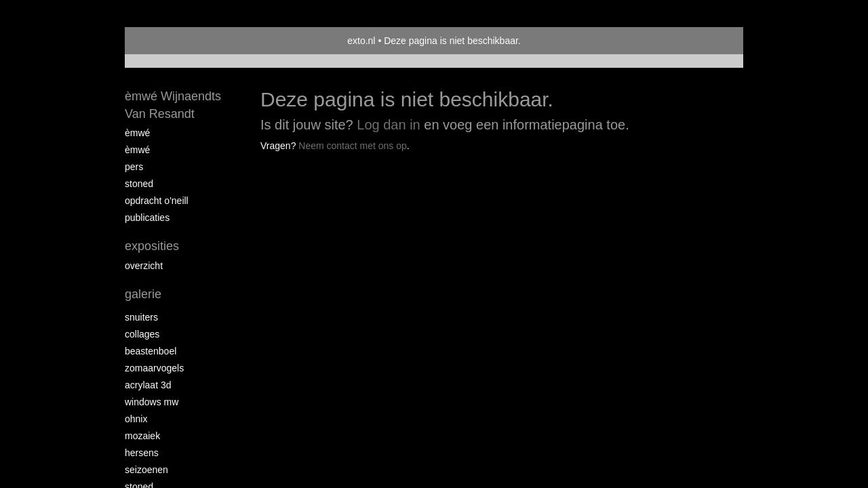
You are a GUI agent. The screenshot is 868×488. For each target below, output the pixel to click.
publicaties (147, 218)
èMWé (137, 133)
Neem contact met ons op (353, 146)
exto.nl (361, 41)
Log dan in (388, 125)
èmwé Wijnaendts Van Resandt (173, 105)
